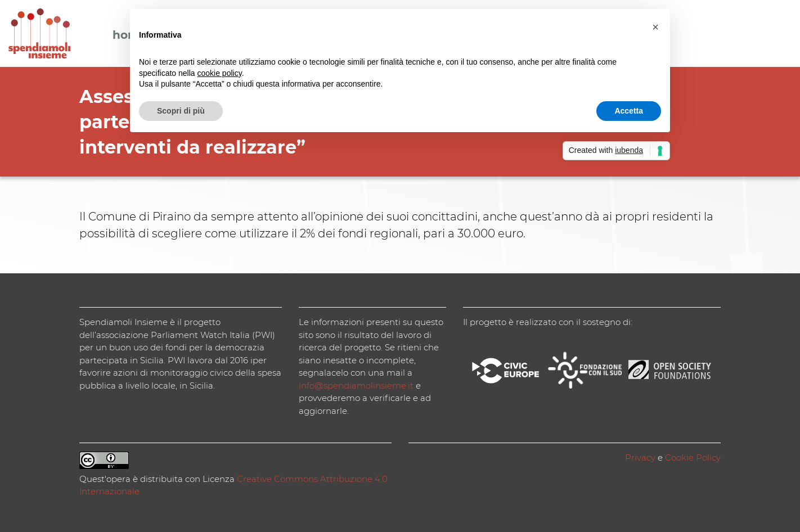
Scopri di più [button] (181, 111)
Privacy (640, 457)
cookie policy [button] (220, 73)
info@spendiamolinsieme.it (356, 386)
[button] (655, 27)
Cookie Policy (693, 457)
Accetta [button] (629, 111)
